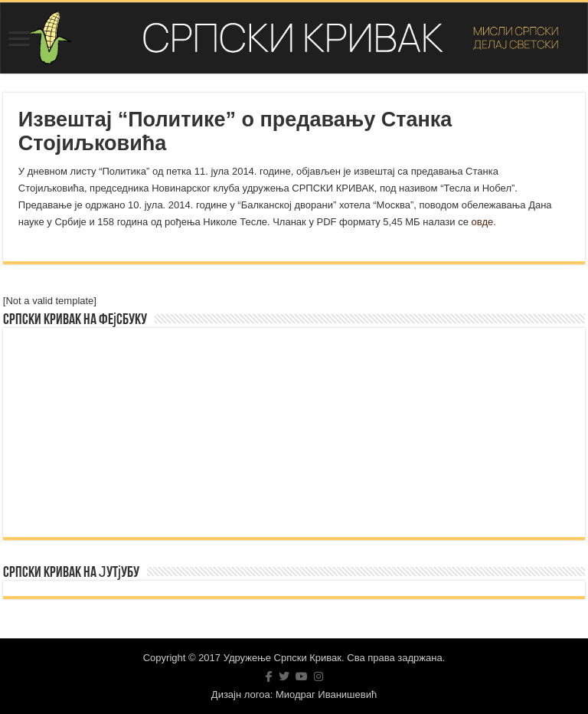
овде (483, 222)
